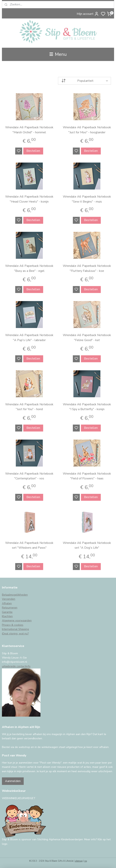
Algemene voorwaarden (17, 621)
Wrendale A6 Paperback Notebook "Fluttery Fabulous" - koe (87, 268)
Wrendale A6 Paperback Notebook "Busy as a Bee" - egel (29, 268)
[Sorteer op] (84, 81)
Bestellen (33, 151)
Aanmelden (13, 781)
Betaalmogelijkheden (15, 595)
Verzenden (9, 599)
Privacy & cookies (13, 625)
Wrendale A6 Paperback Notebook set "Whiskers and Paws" (29, 545)
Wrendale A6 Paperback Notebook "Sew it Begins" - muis (87, 199)
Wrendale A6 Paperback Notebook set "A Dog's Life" (87, 545)
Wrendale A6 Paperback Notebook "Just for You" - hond (29, 407)
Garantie (7, 612)
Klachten (7, 616)
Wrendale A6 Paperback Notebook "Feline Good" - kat (87, 338)
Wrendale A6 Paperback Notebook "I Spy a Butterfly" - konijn (87, 407)
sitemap (79, 861)
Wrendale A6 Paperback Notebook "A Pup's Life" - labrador (29, 338)
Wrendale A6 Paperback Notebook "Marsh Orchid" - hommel (29, 130)
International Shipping (15, 629)
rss (86, 861)
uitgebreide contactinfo (16, 666)
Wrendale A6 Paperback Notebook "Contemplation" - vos (29, 476)
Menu (58, 54)
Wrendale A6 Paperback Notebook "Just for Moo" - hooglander (87, 130)
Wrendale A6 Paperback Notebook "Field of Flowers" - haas (87, 476)
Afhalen (7, 603)
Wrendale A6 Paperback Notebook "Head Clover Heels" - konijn (29, 199)
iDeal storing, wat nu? (15, 634)
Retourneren (10, 608)
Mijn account (88, 14)
